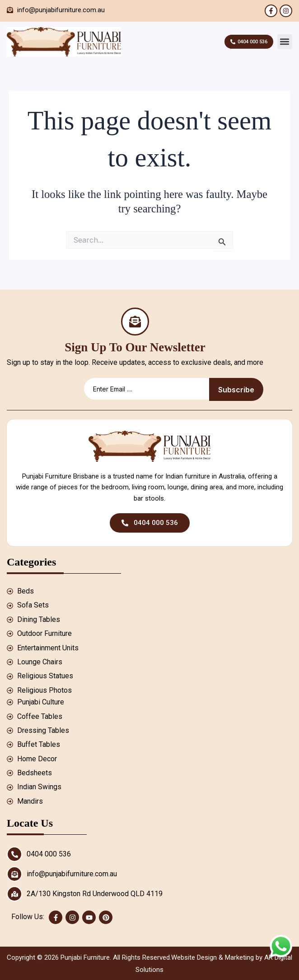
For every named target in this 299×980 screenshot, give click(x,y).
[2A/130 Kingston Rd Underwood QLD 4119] (14, 894)
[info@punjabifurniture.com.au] (14, 874)
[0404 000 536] (14, 854)
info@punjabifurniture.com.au (72, 874)
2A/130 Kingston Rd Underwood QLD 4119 (95, 894)
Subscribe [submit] (236, 390)
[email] (147, 389)
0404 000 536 (49, 854)
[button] (285, 42)
